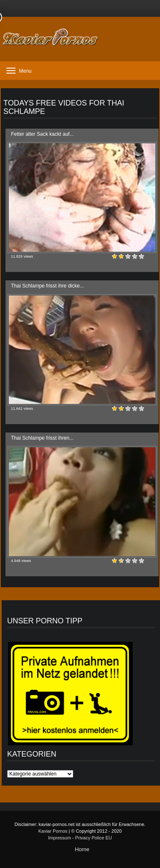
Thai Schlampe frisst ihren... (42, 438)
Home (82, 849)
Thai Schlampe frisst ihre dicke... (47, 286)
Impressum (59, 838)
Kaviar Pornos (53, 831)
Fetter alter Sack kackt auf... (42, 134)
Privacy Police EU (93, 838)
